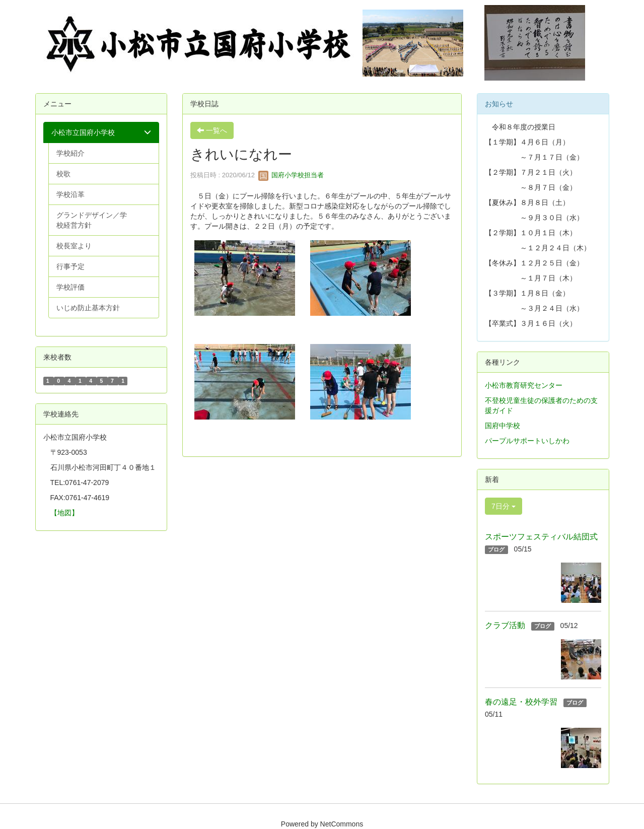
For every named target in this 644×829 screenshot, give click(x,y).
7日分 (504, 506)
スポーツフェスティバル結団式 (541, 537)
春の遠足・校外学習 (521, 702)
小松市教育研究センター (524, 385)
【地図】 (64, 513)
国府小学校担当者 (291, 175)
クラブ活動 (505, 625)
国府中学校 (503, 426)
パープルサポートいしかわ (527, 441)
